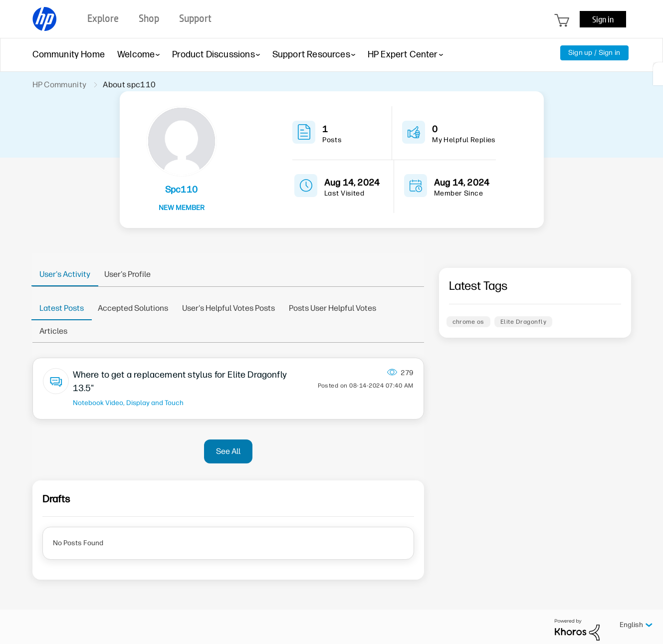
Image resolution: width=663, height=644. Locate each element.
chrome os (468, 322)
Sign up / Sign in (594, 53)
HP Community (60, 85)
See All (228, 451)
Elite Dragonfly (523, 322)
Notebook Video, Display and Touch (128, 403)
